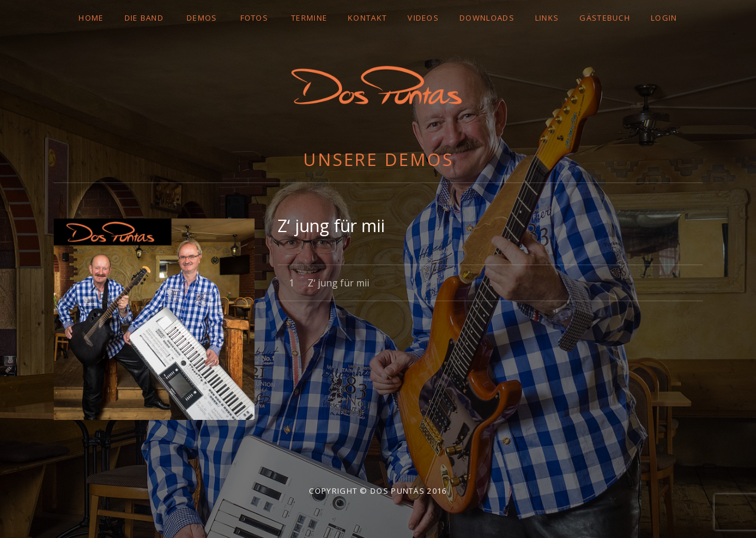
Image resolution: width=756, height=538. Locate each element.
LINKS (547, 18)
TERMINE (309, 18)
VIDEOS (423, 18)
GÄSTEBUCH (605, 18)
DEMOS (202, 18)
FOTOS (255, 18)
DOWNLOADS (487, 18)
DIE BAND (144, 18)
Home (91, 18)
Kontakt (367, 18)
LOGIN (664, 18)
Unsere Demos (378, 159)
